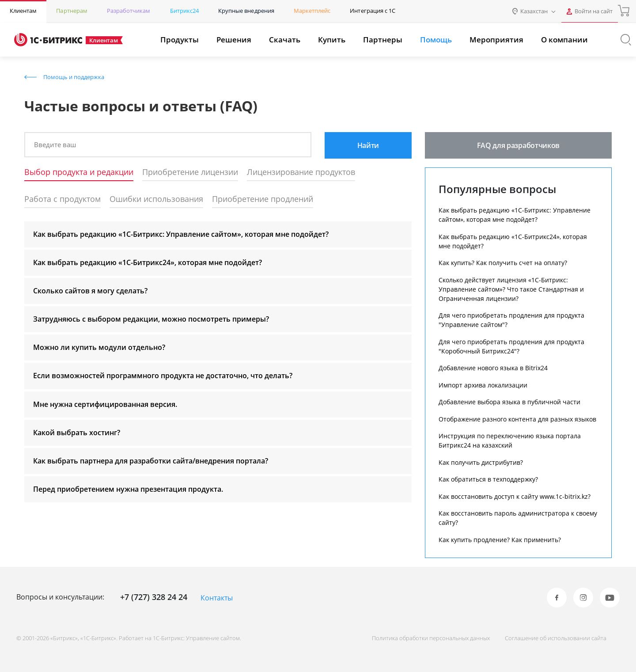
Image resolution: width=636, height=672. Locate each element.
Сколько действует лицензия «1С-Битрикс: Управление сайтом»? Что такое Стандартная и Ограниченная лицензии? (511, 289)
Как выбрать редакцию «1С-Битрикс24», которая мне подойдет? (513, 241)
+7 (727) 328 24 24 (154, 597)
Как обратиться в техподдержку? (488, 479)
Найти (368, 145)
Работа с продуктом (62, 199)
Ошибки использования (156, 199)
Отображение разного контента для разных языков (517, 419)
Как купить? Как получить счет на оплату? (503, 263)
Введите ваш (55, 144)
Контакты (217, 598)
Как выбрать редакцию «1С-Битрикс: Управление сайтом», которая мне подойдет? (515, 215)
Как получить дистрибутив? (481, 462)
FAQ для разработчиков (519, 145)
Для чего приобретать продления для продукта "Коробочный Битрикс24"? (511, 346)
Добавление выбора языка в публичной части (509, 402)
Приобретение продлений (263, 199)
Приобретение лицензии (190, 172)
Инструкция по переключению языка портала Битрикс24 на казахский (510, 440)
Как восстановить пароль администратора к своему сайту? (518, 518)
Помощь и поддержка (74, 77)
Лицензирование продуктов (301, 172)
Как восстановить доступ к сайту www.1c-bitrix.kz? (515, 496)
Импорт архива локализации (483, 385)
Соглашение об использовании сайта (556, 638)
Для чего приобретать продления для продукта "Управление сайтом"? (511, 320)
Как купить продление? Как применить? (500, 540)
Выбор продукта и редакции (79, 172)
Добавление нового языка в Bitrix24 (493, 368)
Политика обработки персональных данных (431, 638)
